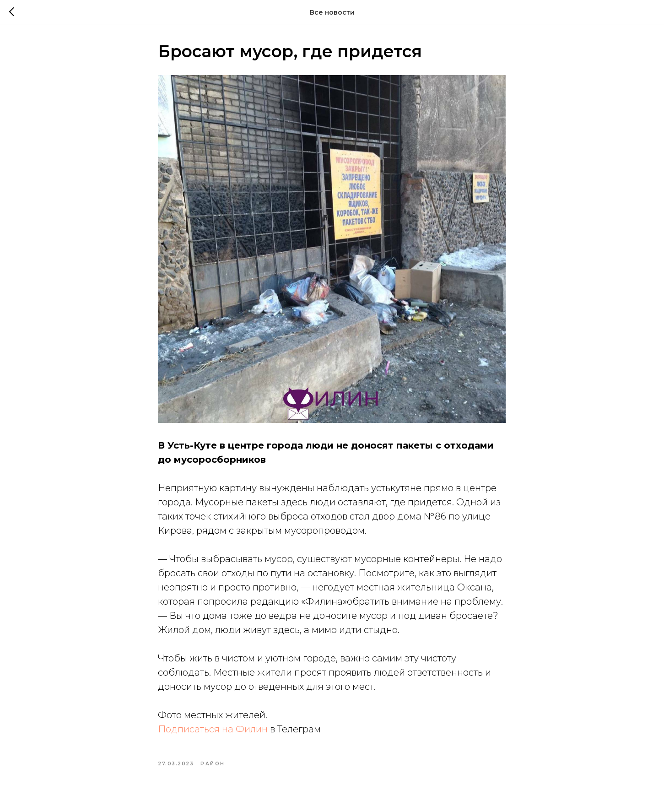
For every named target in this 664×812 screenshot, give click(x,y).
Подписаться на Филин (213, 731)
